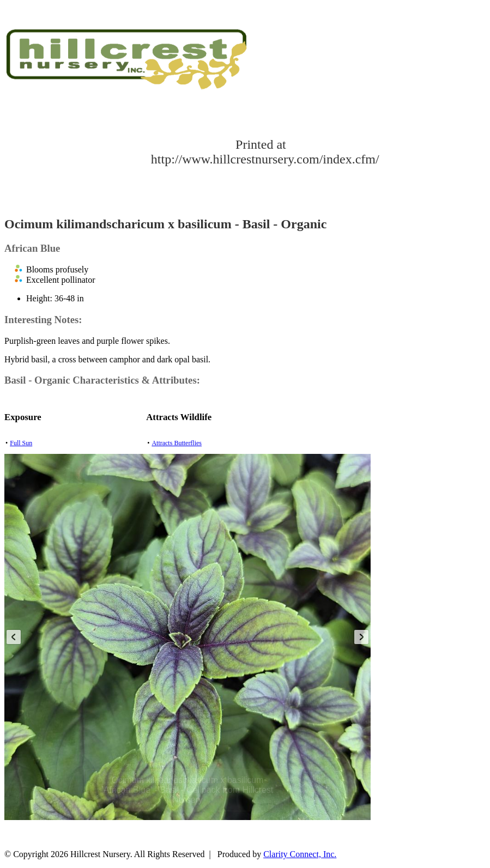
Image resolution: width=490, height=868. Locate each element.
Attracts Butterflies (177, 443)
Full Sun (21, 443)
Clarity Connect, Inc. (300, 854)
